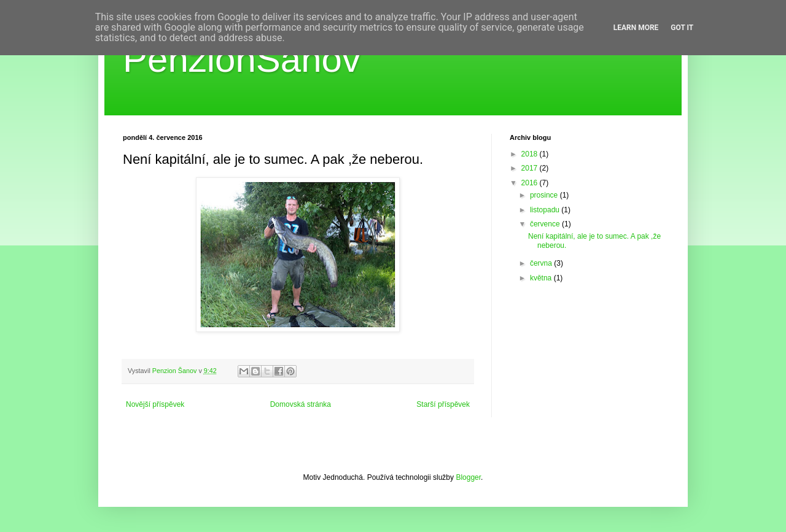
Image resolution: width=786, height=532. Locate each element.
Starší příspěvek (443, 404)
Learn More (636, 28)
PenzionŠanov (242, 59)
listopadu (546, 210)
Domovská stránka (301, 404)
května (542, 278)
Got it (682, 28)
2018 (531, 154)
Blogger (468, 477)
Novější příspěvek (155, 404)
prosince (545, 195)
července (546, 224)
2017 (531, 168)
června (542, 263)
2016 (531, 183)
